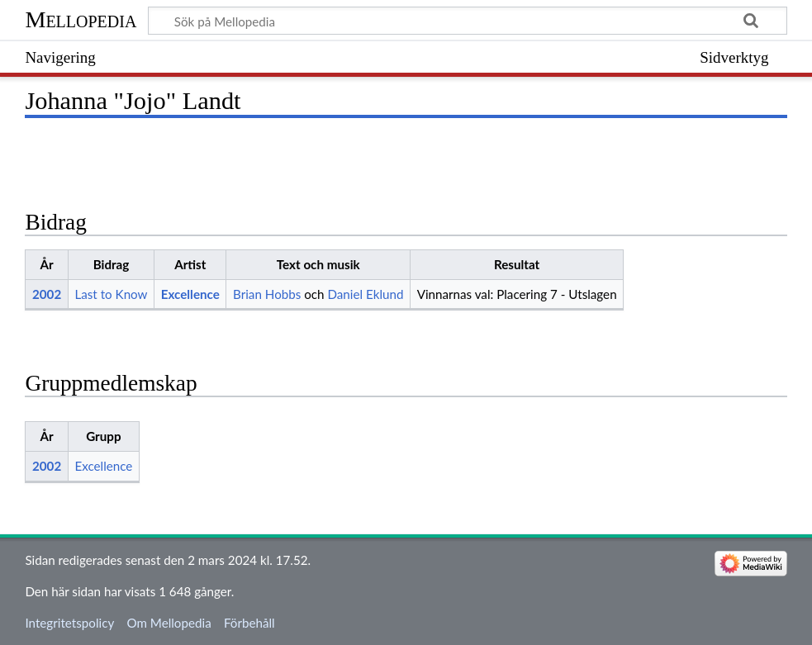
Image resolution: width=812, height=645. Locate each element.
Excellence (190, 294)
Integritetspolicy (69, 623)
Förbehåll (249, 623)
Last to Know (111, 294)
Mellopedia (81, 19)
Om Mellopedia (169, 623)
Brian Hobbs (267, 294)
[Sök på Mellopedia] (467, 21)
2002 (47, 294)
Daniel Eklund (365, 294)
